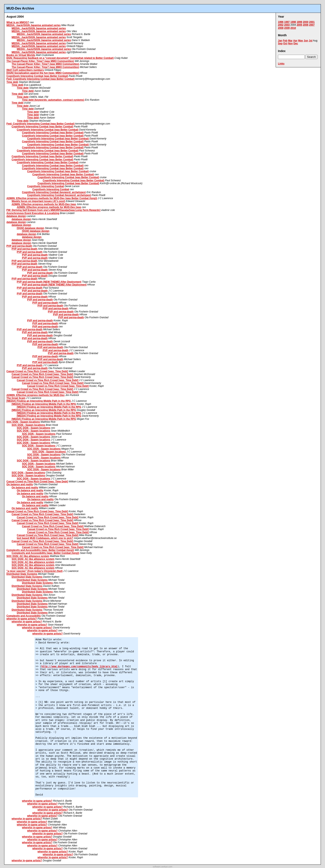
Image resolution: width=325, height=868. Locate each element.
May (300, 41)
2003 (287, 25)
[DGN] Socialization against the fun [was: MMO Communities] (43, 73)
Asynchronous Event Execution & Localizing (33, 213)
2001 (312, 22)
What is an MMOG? (18, 22)
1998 (293, 22)
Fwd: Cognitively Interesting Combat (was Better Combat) (41, 79)
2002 (281, 25)
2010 (293, 28)
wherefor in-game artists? (22, 619)
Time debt (12, 82)
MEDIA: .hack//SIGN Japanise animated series (33, 25)
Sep (280, 44)
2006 (306, 25)
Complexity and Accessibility (24, 616)
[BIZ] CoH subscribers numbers (25, 70)
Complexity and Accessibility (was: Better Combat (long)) (40, 550)
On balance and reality (20, 484)
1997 (287, 22)
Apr (295, 41)
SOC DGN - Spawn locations (23, 422)
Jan (280, 41)
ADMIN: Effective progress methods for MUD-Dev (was (44, 204)
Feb (285, 41)
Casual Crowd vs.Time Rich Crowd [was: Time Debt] (37, 371)
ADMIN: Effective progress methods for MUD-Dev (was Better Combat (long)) (52, 198)
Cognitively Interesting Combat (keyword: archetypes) (54, 192)
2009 (287, 28)
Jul (311, 41)
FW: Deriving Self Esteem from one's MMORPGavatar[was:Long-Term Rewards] (53, 210)
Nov (290, 44)
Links (281, 64)
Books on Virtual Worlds (21, 55)
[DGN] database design (30, 228)
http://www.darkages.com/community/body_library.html (79, 667)
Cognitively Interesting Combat (45, 186)
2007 (312, 25)
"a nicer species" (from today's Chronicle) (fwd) (35, 571)
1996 (281, 22)
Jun (306, 41)
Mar (290, 41)
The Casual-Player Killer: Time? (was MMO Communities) (40, 61)
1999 (299, 22)
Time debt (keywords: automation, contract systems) (53, 100)
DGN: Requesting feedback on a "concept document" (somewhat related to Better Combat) (60, 58)
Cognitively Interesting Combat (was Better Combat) (37, 76)
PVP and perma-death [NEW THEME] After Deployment (49, 282)
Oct (285, 44)
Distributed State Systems (22, 574)
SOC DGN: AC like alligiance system (28, 556)
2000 (306, 22)
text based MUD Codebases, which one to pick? (45, 538)
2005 (299, 25)
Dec (296, 44)
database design (16, 216)
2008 (281, 28)
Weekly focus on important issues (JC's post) (38, 201)
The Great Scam (16, 398)
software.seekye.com (162, 867)
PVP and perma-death (19, 246)
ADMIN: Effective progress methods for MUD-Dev (36, 395)
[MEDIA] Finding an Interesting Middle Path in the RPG (39, 401)
